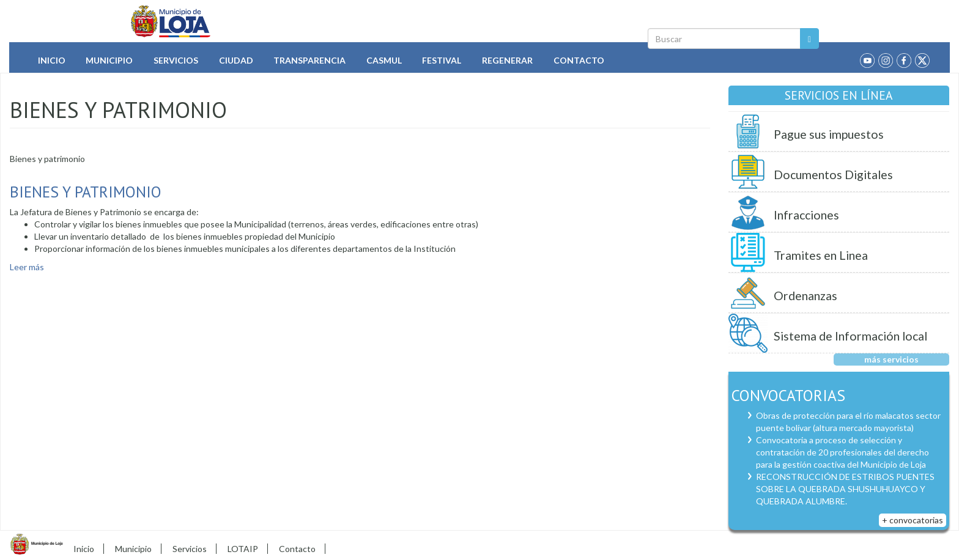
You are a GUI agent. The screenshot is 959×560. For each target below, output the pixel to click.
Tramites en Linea (821, 255)
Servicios (176, 60)
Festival (442, 60)
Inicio (52, 60)
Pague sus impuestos (829, 134)
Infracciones (806, 215)
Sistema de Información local (850, 336)
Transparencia (309, 60)
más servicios (891, 359)
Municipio (109, 60)
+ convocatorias (913, 520)
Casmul (384, 60)
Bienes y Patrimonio (86, 192)
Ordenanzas (805, 296)
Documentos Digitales (833, 175)
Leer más (27, 267)
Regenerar (507, 60)
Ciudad (236, 60)
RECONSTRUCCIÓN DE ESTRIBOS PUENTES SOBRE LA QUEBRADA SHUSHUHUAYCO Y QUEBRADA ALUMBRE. (845, 489)
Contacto (579, 60)
